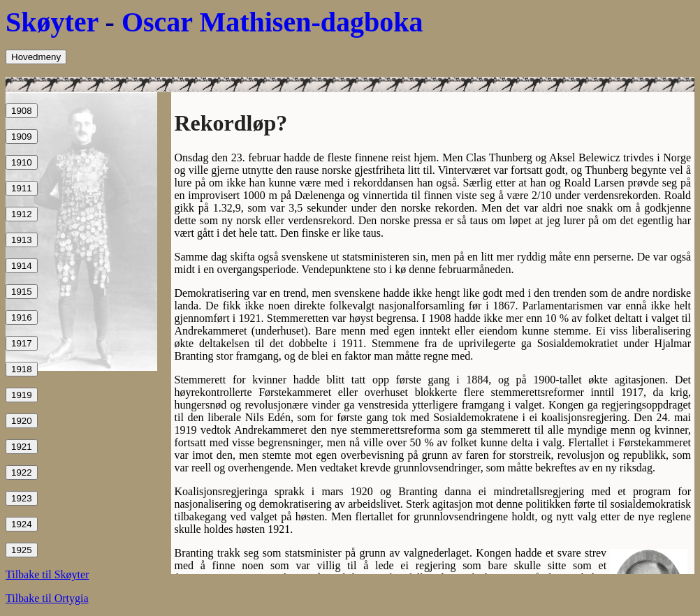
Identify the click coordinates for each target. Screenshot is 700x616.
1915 (22, 292)
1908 (22, 111)
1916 (22, 317)
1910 (22, 162)
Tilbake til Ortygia (47, 598)
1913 (22, 240)
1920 (22, 421)
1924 (22, 524)
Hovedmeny (36, 57)
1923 (22, 498)
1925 (22, 550)
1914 (22, 266)
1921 (22, 447)
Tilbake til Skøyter (47, 574)
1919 (22, 395)
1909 (22, 137)
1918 (22, 369)
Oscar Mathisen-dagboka (272, 22)
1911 (22, 188)
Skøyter (52, 22)
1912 (22, 214)
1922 (22, 472)
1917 (22, 343)
